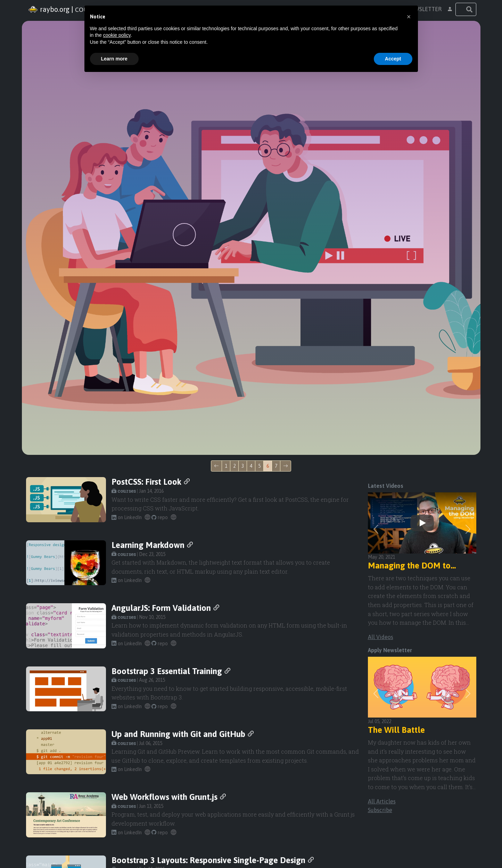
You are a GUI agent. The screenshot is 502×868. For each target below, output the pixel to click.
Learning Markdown (153, 545)
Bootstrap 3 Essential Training (172, 671)
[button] (450, 9)
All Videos (381, 637)
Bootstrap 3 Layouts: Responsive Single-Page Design (213, 860)
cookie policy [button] (117, 35)
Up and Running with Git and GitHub (183, 734)
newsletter (424, 9)
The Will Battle (396, 730)
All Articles (382, 801)
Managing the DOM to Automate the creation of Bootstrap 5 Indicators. (415, 566)
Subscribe (380, 810)
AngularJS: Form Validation (166, 608)
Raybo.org (48, 9)
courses (124, 491)
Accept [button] (393, 59)
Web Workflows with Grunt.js (169, 797)
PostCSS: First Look (151, 482)
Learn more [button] (114, 59)
